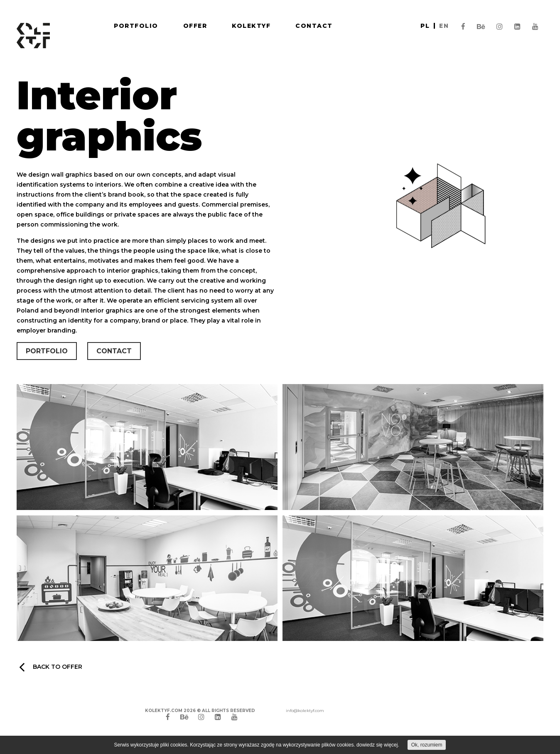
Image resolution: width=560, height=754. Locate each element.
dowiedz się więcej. (378, 745)
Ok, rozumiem (427, 745)
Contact (314, 26)
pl (425, 26)
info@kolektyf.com (305, 711)
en (444, 26)
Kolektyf (251, 26)
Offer (195, 26)
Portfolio (136, 26)
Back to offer (51, 667)
